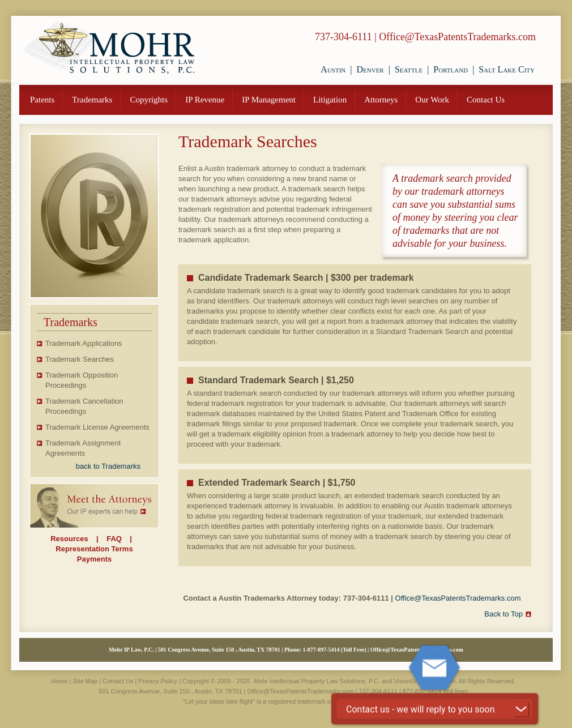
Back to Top (503, 614)
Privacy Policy (157, 681)
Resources (69, 539)
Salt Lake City (507, 69)
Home (59, 681)
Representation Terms (94, 549)
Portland (451, 69)
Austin (333, 69)
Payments (94, 559)
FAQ (114, 539)
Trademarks (92, 100)
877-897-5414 (324, 650)
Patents (42, 100)
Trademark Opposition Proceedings (82, 380)
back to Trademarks (108, 466)
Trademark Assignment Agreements (83, 448)
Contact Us (486, 100)
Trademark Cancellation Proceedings (84, 406)
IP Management (269, 100)
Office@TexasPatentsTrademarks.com (457, 37)
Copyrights (149, 100)
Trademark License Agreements (97, 427)
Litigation (330, 100)
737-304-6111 (343, 37)
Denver (370, 69)
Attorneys (381, 100)
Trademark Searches (80, 359)
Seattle (409, 69)
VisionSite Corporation (424, 681)
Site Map (85, 681)
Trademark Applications (84, 343)
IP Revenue (205, 100)
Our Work (432, 100)
